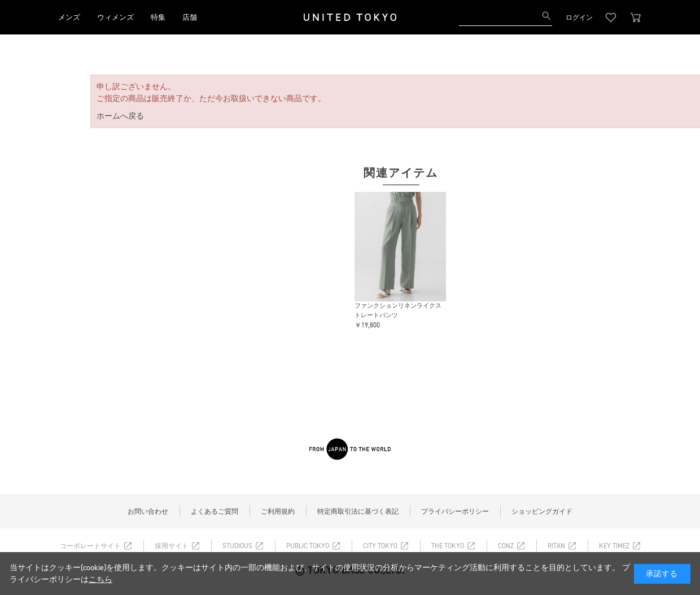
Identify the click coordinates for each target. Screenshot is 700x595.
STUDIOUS (237, 546)
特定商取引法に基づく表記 (358, 511)
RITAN (556, 546)
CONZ (506, 546)
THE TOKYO (448, 546)
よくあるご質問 (215, 511)
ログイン (579, 17)
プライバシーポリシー (455, 511)
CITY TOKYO (380, 546)
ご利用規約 (278, 511)
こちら (100, 579)
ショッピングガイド (542, 511)
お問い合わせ (148, 511)
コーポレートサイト (90, 546)
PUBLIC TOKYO (308, 546)
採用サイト (172, 546)
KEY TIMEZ (614, 546)
